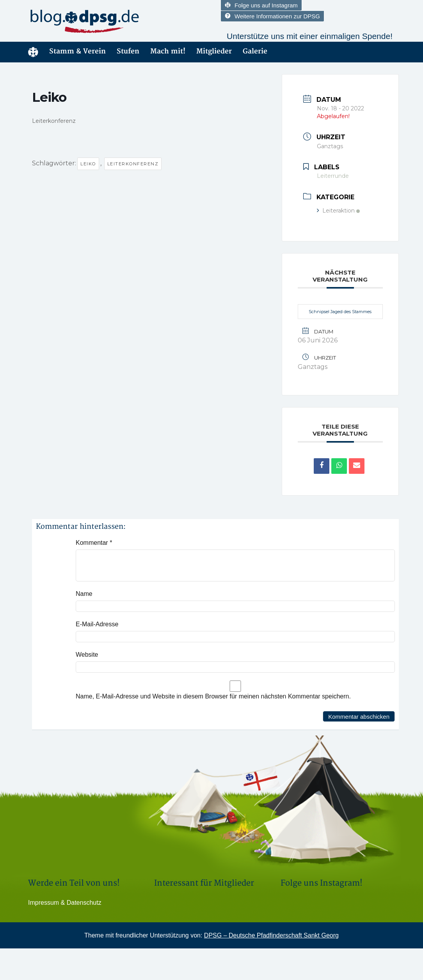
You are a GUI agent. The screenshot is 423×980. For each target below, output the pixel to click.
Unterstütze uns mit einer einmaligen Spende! (310, 36)
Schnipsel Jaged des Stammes (340, 312)
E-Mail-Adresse (97, 624)
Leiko (88, 164)
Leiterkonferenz (133, 164)
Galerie (255, 51)
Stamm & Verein (77, 51)
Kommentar (94, 543)
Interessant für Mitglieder (204, 883)
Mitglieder (214, 51)
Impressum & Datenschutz (65, 903)
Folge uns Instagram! (322, 883)
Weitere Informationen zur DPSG (272, 16)
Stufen (128, 51)
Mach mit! (168, 51)
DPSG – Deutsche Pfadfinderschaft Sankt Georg (271, 935)
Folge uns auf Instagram (261, 5)
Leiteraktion (338, 211)
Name (84, 594)
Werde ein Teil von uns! (74, 883)
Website (87, 655)
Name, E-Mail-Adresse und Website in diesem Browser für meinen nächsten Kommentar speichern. (213, 696)
